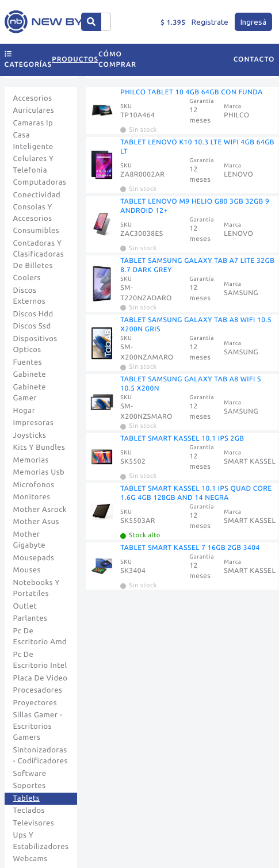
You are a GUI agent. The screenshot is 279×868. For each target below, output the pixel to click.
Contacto (254, 60)
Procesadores (38, 690)
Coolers (27, 278)
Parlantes (30, 618)
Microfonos (34, 485)
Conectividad (37, 195)
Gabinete (30, 374)
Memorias (31, 460)
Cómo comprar (117, 60)
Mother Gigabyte (30, 540)
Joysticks (30, 435)
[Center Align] (91, 22)
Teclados (29, 810)
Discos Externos (30, 296)
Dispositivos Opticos (35, 345)
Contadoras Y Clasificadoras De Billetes (39, 255)
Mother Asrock (40, 510)
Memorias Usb (39, 472)
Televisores (34, 823)
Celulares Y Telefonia (34, 165)
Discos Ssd (32, 326)
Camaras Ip (33, 123)
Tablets (27, 798)
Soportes (30, 786)
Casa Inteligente (33, 141)
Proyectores (35, 703)
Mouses (27, 570)
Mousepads (34, 558)
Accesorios (33, 98)
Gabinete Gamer (30, 393)
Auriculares (34, 110)
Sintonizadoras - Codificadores (41, 756)
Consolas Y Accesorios (33, 213)
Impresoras (34, 423)
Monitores (32, 497)
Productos (75, 60)
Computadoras (40, 182)
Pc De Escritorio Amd (40, 637)
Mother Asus (36, 522)
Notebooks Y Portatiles (37, 588)
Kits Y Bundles (39, 448)
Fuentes (28, 362)
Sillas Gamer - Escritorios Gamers (38, 726)
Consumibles (37, 231)
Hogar (24, 411)
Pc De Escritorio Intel (40, 660)
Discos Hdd (33, 314)
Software (30, 774)
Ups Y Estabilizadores (41, 841)
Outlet (25, 606)
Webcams (30, 859)
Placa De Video (41, 678)
